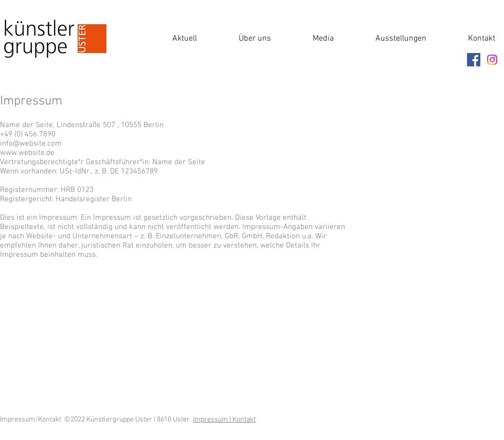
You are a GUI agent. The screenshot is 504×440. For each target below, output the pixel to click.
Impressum (211, 420)
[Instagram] (492, 60)
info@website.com (31, 144)
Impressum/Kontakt (32, 420)
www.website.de (27, 153)
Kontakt (244, 420)
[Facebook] (474, 60)
